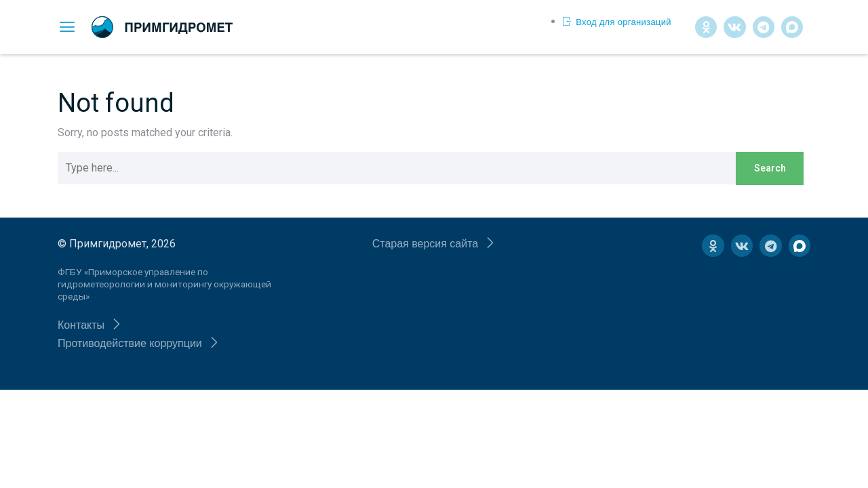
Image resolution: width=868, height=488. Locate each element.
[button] (90, 325)
